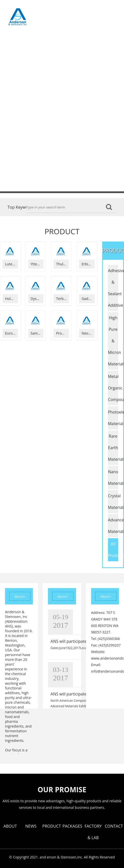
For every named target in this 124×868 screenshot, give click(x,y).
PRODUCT (85, 13)
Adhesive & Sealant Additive (113, 288)
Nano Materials (113, 478)
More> (20, 597)
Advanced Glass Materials (113, 526)
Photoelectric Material (113, 418)
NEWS (61, 13)
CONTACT (59, 63)
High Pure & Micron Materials (113, 341)
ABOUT (40, 13)
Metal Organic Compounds (113, 388)
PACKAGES (85, 38)
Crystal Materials (113, 502)
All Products (113, 550)
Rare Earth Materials (113, 448)
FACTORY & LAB (27, 63)
